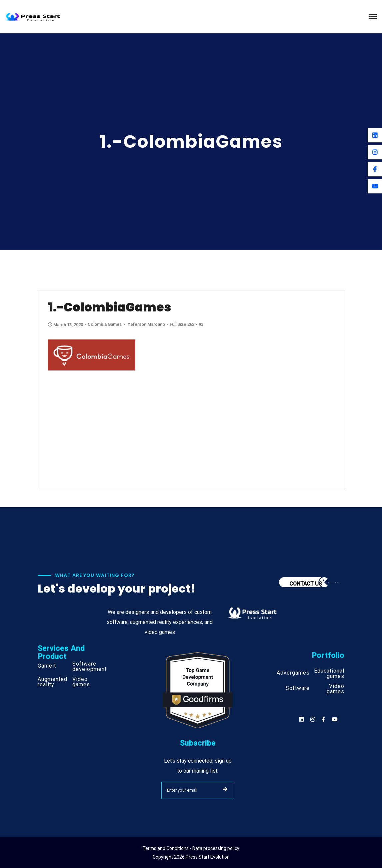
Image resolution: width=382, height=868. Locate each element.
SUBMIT (225, 789)
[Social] (335, 719)
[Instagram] (375, 152)
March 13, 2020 (66, 325)
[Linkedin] (375, 135)
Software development (89, 667)
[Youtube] (375, 186)
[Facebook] (375, 169)
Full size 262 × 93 (186, 324)
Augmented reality (52, 682)
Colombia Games (105, 324)
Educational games (329, 674)
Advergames (293, 673)
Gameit (47, 666)
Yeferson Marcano (146, 324)
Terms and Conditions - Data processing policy (191, 848)
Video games (81, 682)
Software (298, 688)
